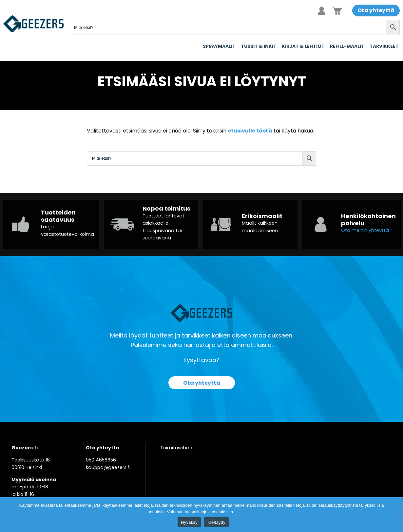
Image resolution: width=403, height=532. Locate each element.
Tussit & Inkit (259, 46)
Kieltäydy (216, 522)
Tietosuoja (246, 512)
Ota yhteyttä (376, 10)
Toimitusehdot (177, 448)
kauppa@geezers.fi (108, 467)
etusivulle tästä (250, 131)
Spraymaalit (219, 46)
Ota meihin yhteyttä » (367, 230)
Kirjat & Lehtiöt (303, 46)
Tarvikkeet (384, 46)
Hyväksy (189, 522)
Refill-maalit (347, 46)
